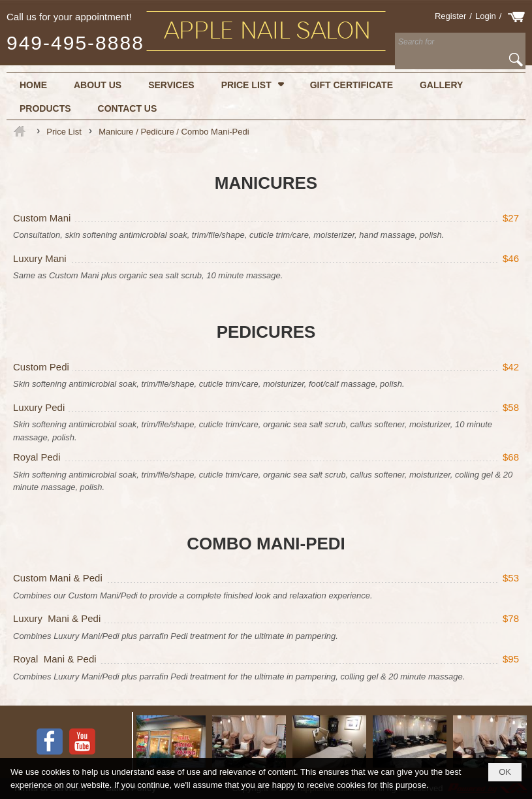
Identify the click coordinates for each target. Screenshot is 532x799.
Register (450, 16)
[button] (252, 84)
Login (486, 16)
